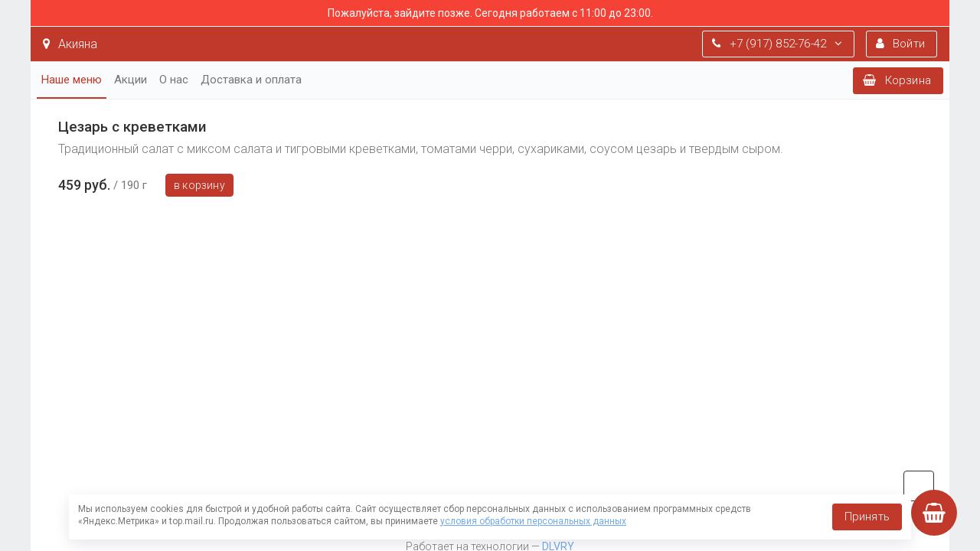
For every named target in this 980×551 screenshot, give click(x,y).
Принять (867, 517)
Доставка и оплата (251, 80)
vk (919, 486)
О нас (174, 80)
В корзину (199, 185)
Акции (131, 80)
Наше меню (72, 80)
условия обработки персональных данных (533, 521)
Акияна (70, 44)
